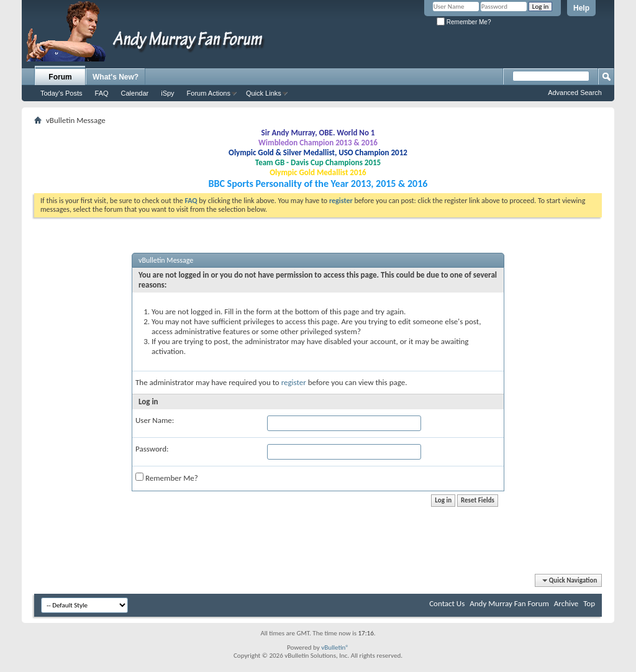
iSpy (167, 93)
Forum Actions (209, 93)
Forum (60, 77)
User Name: (155, 420)
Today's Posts (61, 93)
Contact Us (447, 603)
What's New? (116, 77)
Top (589, 603)
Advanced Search (575, 93)
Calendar (135, 93)
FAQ (102, 93)
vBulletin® (335, 647)
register (294, 382)
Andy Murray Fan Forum (509, 603)
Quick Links (264, 93)
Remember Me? (464, 22)
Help (581, 8)
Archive (566, 603)
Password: (152, 449)
